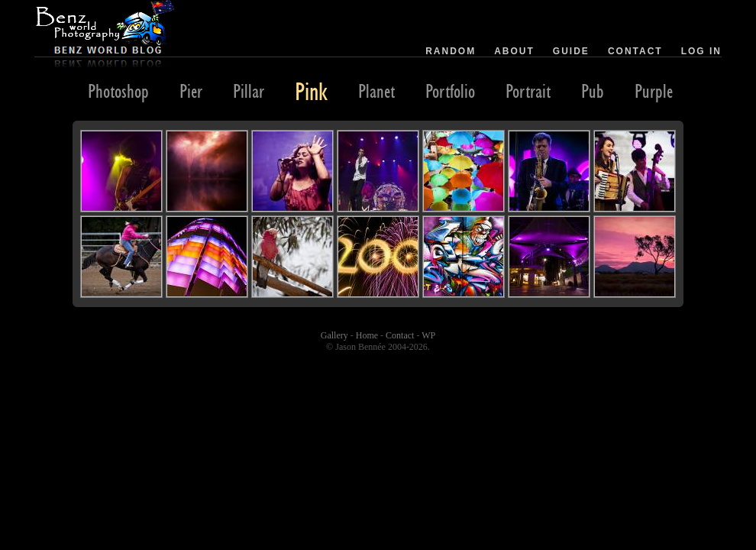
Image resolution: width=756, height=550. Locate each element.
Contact (635, 51)
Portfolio (450, 91)
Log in (701, 51)
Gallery (334, 335)
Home (367, 335)
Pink (311, 91)
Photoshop (118, 91)
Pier (191, 91)
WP (428, 335)
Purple (654, 91)
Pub (593, 91)
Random (451, 51)
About (514, 51)
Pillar (249, 91)
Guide (571, 51)
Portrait (528, 91)
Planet (376, 91)
